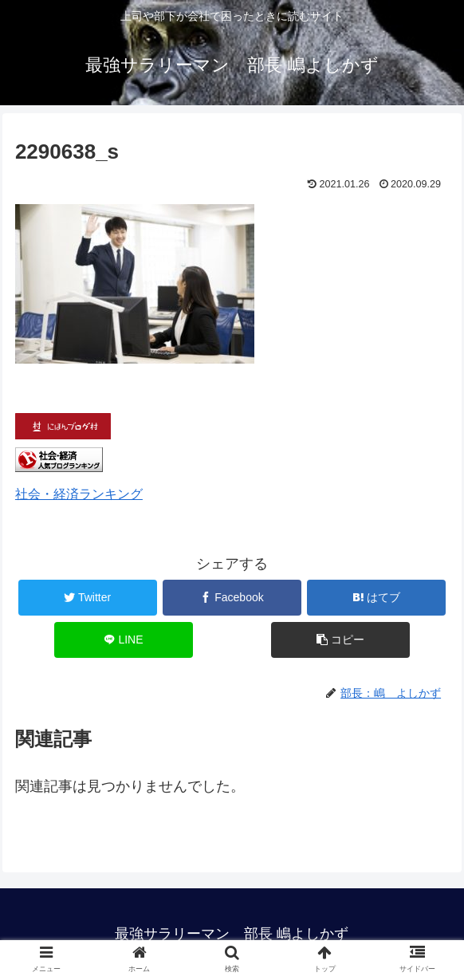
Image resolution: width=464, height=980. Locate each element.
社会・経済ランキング (79, 494)
